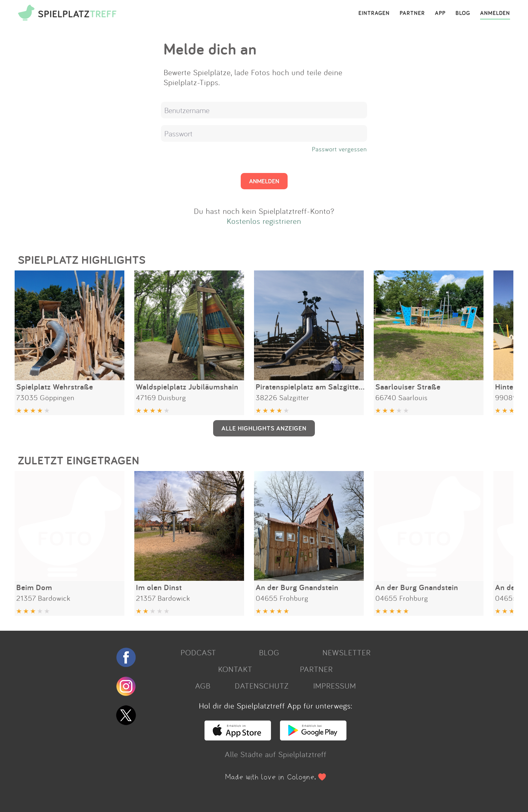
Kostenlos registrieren (264, 221)
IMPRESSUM (335, 686)
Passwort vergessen (339, 149)
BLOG (463, 13)
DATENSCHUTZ (262, 686)
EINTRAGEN (374, 13)
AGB (203, 686)
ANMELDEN (495, 13)
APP (440, 13)
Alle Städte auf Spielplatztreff (276, 754)
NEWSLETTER (347, 652)
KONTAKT (235, 669)
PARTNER (412, 13)
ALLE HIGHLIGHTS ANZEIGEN (264, 428)
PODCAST (198, 652)
